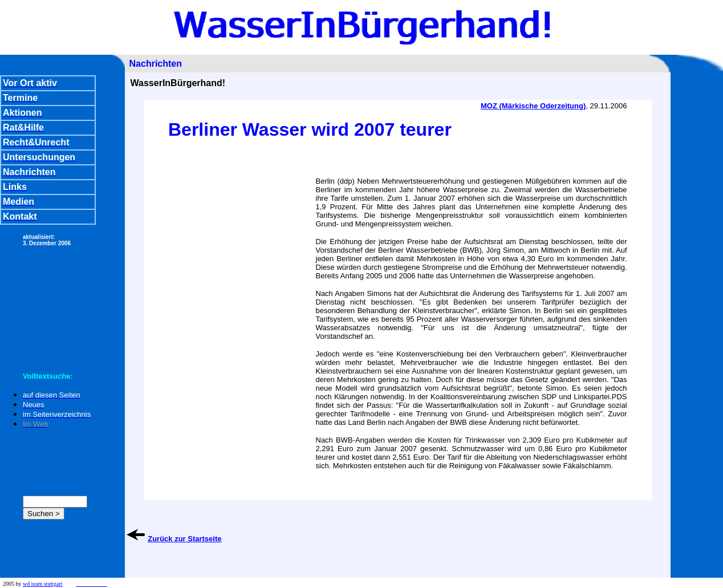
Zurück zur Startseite (184, 539)
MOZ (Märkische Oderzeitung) (533, 106)
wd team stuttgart (42, 584)
